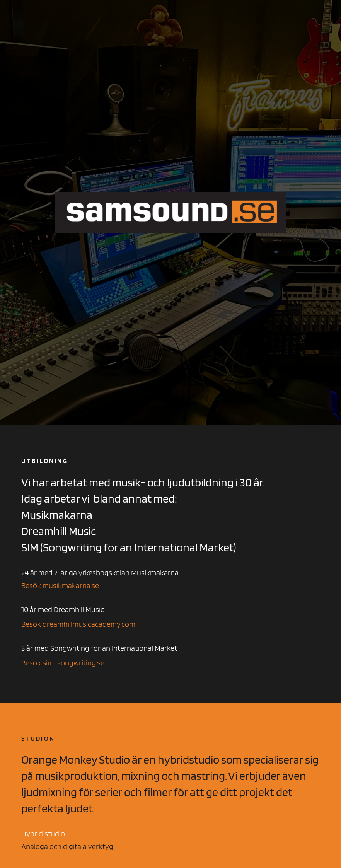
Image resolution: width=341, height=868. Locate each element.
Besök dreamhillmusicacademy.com (78, 624)
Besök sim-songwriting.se (63, 663)
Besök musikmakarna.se (60, 585)
